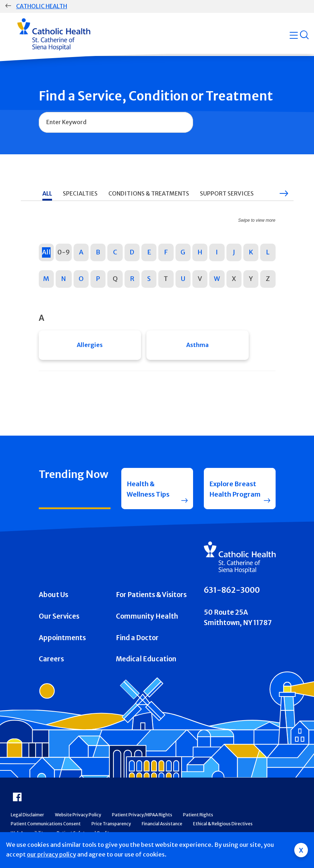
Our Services (59, 618)
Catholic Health (42, 6)
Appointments (62, 640)
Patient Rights (198, 817)
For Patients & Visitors (151, 597)
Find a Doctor (137, 640)
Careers (51, 661)
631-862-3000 (232, 593)
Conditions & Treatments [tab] (149, 193)
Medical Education (146, 661)
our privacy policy (51, 855)
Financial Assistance (162, 826)
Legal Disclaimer (27, 817)
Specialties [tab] (80, 193)
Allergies (90, 345)
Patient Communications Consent (46, 826)
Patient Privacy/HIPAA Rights (142, 817)
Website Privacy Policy (78, 817)
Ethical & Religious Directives (223, 826)
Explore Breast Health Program (235, 490)
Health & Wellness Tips (149, 490)
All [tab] (47, 193)
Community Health (147, 618)
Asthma (197, 345)
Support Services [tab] (227, 193)
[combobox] (116, 122)
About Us (53, 597)
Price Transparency (111, 826)
